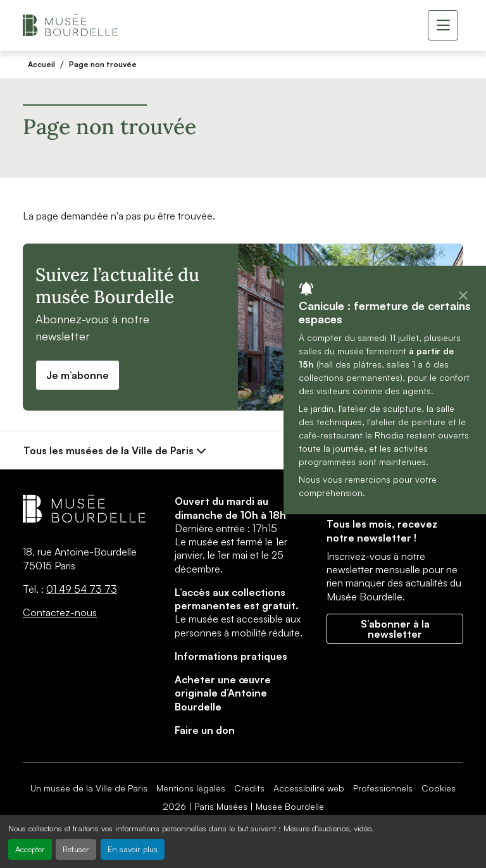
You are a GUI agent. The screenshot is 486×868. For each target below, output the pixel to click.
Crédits (249, 788)
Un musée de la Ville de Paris (89, 788)
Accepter (30, 849)
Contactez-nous (60, 612)
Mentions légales (191, 788)
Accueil (41, 64)
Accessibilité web (309, 788)
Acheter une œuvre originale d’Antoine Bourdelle (223, 693)
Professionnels (383, 788)
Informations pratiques (231, 656)
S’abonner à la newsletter (395, 629)
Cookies (439, 788)
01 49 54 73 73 (82, 589)
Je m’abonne (78, 375)
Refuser (76, 849)
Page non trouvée (103, 64)
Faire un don (205, 730)
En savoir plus (133, 849)
